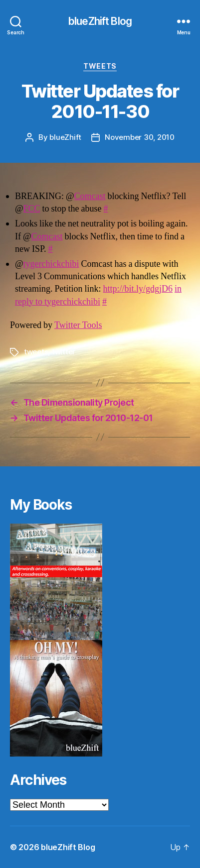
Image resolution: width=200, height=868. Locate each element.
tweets (36, 352)
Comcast (90, 196)
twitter (64, 352)
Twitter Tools (78, 325)
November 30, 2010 (140, 137)
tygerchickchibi (51, 264)
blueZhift (65, 137)
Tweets (100, 66)
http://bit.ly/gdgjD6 (138, 289)
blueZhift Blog (100, 21)
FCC (32, 209)
